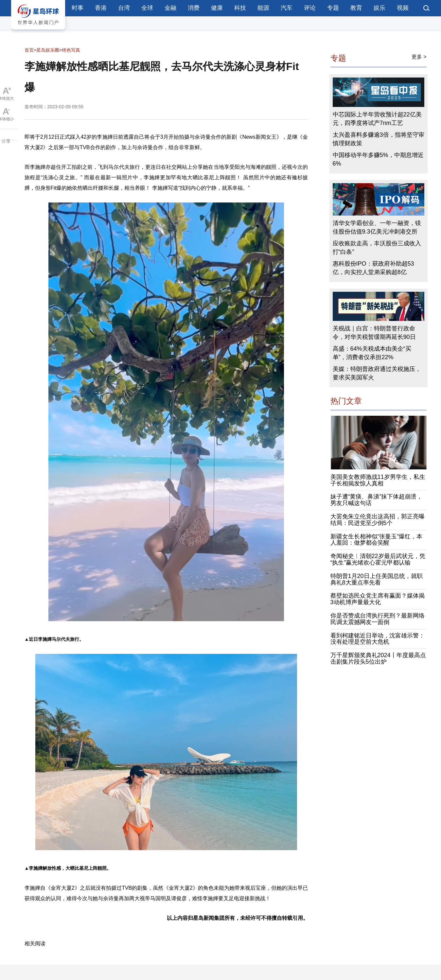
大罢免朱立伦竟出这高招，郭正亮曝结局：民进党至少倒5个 (378, 520)
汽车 (287, 8)
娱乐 (379, 8)
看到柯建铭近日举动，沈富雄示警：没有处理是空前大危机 (378, 639)
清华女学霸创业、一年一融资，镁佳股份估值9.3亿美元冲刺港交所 (377, 227)
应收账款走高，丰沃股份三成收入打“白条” (377, 248)
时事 (78, 8)
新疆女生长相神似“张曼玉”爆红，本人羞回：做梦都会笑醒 (377, 540)
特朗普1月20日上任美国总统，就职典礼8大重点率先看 (377, 579)
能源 (263, 8)
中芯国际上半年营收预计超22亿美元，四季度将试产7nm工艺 (377, 119)
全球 (147, 8)
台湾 (124, 8)
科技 (240, 8)
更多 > (419, 57)
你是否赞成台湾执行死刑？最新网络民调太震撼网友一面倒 (378, 619)
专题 (333, 8)
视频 (403, 8)
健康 (217, 8)
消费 (194, 8)
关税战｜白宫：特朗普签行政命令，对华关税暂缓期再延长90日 (374, 333)
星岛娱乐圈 (48, 50)
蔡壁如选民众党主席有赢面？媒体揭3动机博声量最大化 (378, 599)
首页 (29, 50)
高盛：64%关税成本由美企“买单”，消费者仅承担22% (372, 353)
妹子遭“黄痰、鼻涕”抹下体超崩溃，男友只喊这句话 (377, 500)
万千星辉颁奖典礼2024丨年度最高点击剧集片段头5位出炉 (378, 658)
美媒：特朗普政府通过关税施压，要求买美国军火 (377, 373)
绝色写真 (71, 50)
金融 (170, 8)
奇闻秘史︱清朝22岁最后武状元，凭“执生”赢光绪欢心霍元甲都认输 (378, 559)
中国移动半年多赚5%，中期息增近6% (378, 159)
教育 (356, 8)
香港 (101, 8)
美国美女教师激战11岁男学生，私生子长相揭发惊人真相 (378, 480)
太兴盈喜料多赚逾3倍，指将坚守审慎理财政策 (379, 139)
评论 (310, 8)
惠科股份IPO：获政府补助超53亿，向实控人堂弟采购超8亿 (373, 268)
